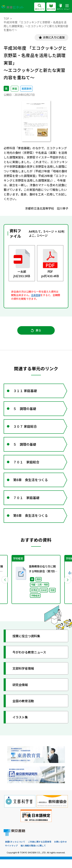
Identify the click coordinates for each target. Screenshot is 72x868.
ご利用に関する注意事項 (40, 850)
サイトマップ (11, 854)
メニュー (67, 7)
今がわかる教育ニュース (31, 660)
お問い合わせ (60, 850)
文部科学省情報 (24, 677)
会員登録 (36, 295)
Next (67, 588)
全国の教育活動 (24, 709)
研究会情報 (21, 693)
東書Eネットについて (15, 850)
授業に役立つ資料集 (28, 644)
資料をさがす (39, 7)
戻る (36, 331)
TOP (6, 19)
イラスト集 (21, 725)
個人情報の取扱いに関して (33, 854)
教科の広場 (51, 7)
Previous (5, 588)
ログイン (60, 7)
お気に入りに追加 (53, 38)
